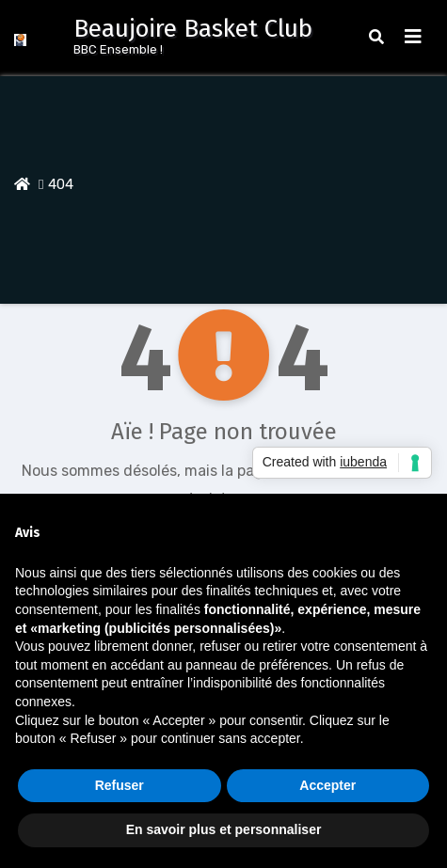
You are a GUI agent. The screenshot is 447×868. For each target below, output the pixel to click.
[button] (376, 37)
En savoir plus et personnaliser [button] (224, 829)
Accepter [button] (327, 785)
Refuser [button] (120, 785)
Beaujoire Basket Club (193, 29)
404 (61, 184)
